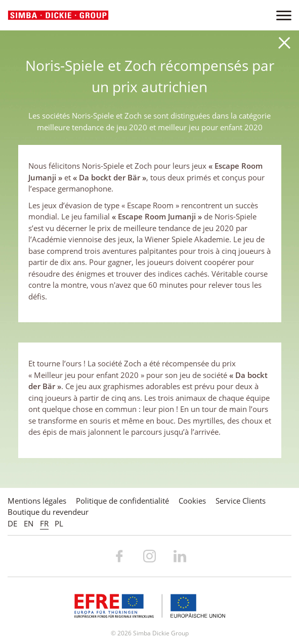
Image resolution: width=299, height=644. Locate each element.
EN (29, 523)
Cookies (192, 501)
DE (12, 523)
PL (59, 523)
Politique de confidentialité (122, 501)
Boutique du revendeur (48, 512)
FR (44, 523)
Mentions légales (37, 501)
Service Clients (241, 501)
